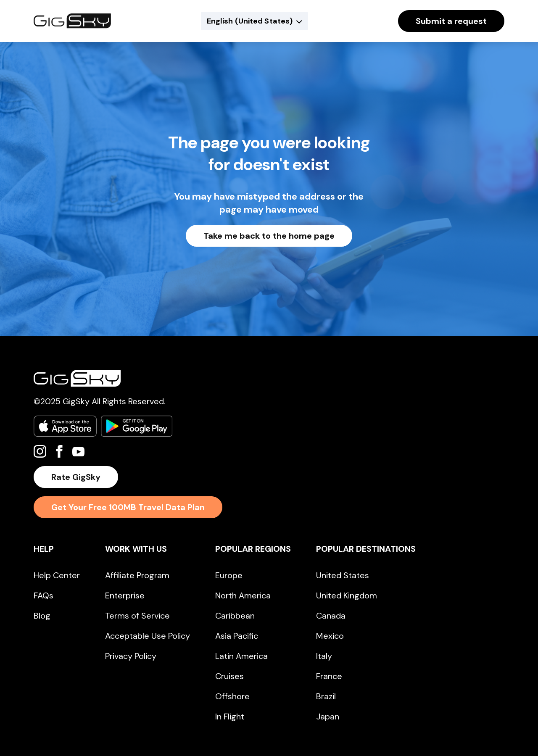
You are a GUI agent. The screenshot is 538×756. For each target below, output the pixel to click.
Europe (229, 575)
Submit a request (451, 21)
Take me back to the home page (269, 236)
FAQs (44, 595)
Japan (328, 716)
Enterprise (125, 595)
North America (243, 595)
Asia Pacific (237, 636)
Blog (42, 616)
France (329, 676)
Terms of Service (137, 616)
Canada (331, 616)
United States (343, 575)
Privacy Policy (131, 656)
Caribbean (235, 616)
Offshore (232, 696)
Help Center (57, 575)
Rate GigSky (76, 477)
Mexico (330, 636)
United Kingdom (347, 595)
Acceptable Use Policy (148, 636)
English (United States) (250, 21)
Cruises (229, 676)
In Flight (230, 716)
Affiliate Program (137, 575)
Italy (324, 656)
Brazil (326, 696)
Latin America (241, 656)
